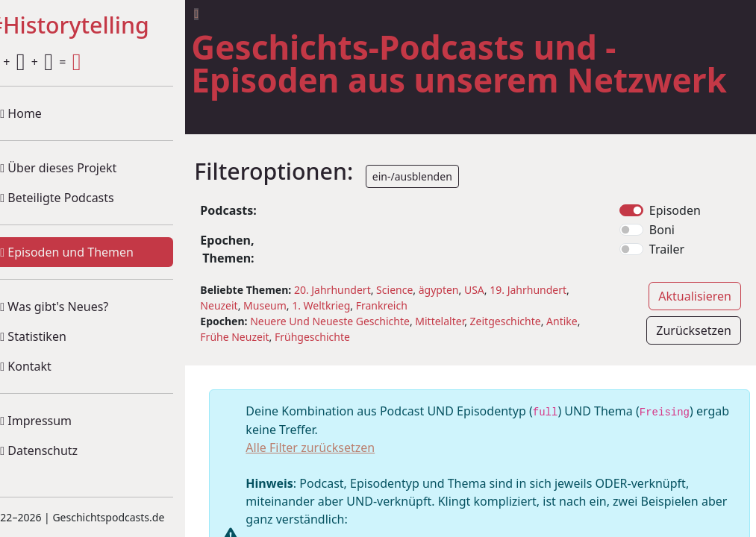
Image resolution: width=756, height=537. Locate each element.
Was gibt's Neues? (78, 307)
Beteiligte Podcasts (81, 198)
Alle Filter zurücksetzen (334, 480)
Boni (668, 263)
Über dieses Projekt (82, 168)
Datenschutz (63, 450)
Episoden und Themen (91, 252)
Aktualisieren (695, 329)
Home (45, 113)
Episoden (681, 243)
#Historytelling (92, 26)
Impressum (60, 421)
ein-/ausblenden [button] (435, 209)
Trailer (673, 282)
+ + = (58, 62)
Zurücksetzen (694, 363)
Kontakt (50, 366)
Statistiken (57, 336)
